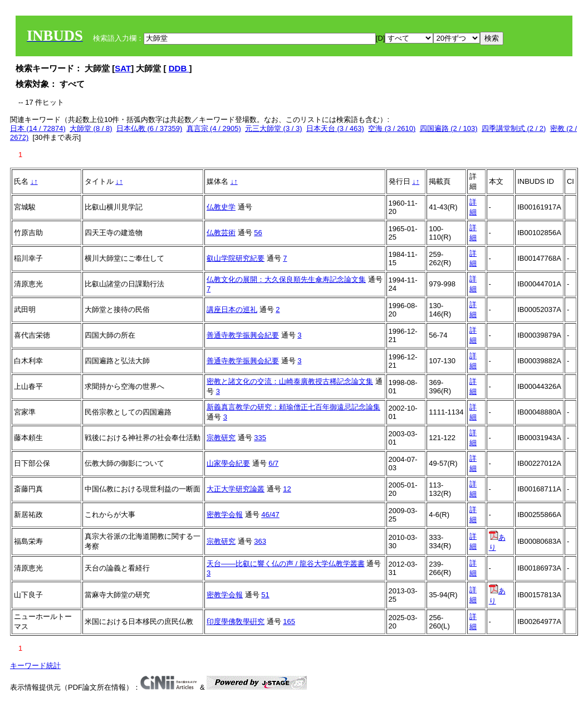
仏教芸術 (221, 233)
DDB (179, 68)
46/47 (270, 515)
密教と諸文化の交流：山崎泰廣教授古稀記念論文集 (290, 381)
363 (260, 541)
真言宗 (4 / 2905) (214, 128)
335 (260, 438)
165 (289, 621)
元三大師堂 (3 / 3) (274, 128)
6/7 (273, 463)
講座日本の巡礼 (232, 309)
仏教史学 (221, 207)
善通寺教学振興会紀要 (243, 335)
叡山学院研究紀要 (236, 258)
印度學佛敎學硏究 (236, 621)
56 (258, 233)
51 (265, 595)
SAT (123, 68)
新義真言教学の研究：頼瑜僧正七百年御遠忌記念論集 (293, 407)
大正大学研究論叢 (236, 489)
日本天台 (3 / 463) (335, 128)
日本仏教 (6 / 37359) (150, 128)
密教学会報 (225, 515)
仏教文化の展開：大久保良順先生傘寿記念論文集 (286, 279)
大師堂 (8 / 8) (91, 128)
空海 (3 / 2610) (392, 128)
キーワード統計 (35, 666)
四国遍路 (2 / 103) (449, 128)
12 (287, 489)
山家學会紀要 (228, 463)
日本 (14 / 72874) (38, 128)
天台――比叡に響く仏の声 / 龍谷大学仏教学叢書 (286, 564)
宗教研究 (221, 438)
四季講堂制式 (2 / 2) (514, 128)
